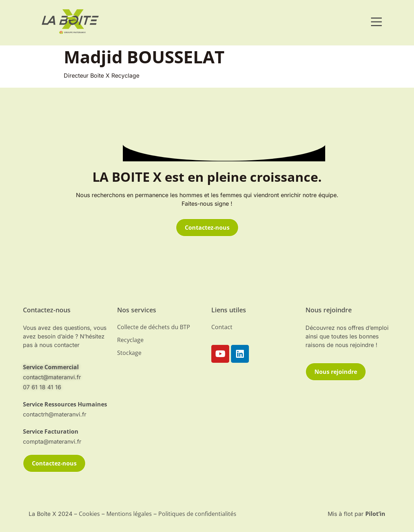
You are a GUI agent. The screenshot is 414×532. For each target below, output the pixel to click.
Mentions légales (129, 514)
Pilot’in (375, 514)
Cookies (89, 514)
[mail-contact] (66, 367)
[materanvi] (70, 22)
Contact (222, 327)
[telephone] (66, 404)
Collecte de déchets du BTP (154, 327)
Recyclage (130, 340)
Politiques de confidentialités (197, 514)
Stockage (129, 353)
